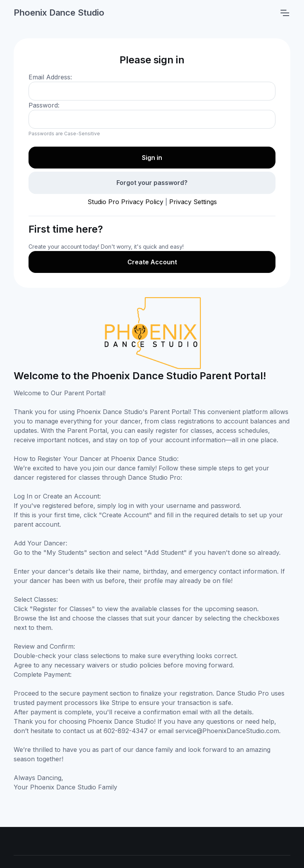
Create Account (152, 262)
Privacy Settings (193, 202)
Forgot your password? (152, 183)
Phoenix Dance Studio (59, 13)
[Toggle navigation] (284, 13)
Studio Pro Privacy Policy (125, 202)
